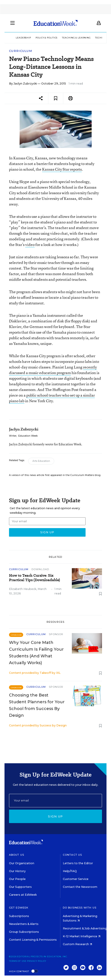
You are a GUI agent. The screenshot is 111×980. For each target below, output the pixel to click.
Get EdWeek (19, 908)
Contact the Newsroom (80, 887)
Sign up (55, 816)
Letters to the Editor (78, 863)
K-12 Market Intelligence (82, 936)
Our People (17, 879)
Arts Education (41, 461)
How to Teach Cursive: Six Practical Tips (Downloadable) (34, 578)
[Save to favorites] (56, 98)
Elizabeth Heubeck (23, 589)
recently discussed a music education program (53, 370)
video (30, 244)
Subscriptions (19, 916)
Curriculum (20, 51)
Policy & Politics (46, 38)
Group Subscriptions (24, 932)
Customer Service (76, 879)
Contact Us (72, 855)
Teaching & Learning (76, 38)
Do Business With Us (80, 908)
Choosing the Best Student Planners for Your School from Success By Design (37, 705)
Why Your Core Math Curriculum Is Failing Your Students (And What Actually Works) (36, 653)
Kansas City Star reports (62, 169)
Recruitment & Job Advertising (86, 928)
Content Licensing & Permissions (33, 940)
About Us (17, 855)
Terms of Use (18, 961)
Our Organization (22, 863)
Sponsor (56, 634)
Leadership (23, 38)
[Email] (55, 801)
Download (40, 569)
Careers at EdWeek (23, 895)
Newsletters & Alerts (24, 924)
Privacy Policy (37, 961)
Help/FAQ (70, 871)
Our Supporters (20, 887)
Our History (17, 871)
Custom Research (77, 944)
